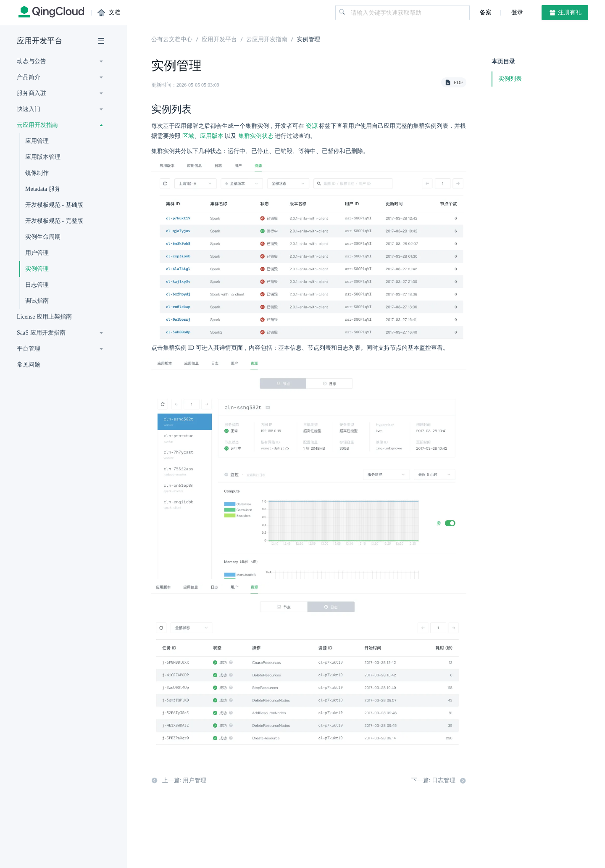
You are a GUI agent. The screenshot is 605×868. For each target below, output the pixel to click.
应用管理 (37, 141)
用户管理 (37, 253)
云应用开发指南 (37, 125)
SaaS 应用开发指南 (41, 333)
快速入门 (29, 109)
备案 (486, 12)
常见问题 (29, 365)
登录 (516, 12)
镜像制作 (37, 173)
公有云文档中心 (172, 39)
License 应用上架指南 (44, 317)
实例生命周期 (43, 237)
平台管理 (29, 349)
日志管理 (37, 285)
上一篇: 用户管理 (179, 781)
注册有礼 (565, 13)
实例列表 (510, 79)
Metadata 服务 (43, 189)
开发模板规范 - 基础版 (54, 205)
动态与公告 (32, 61)
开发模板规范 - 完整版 (54, 221)
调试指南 (37, 301)
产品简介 (29, 77)
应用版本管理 (43, 157)
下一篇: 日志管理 (439, 781)
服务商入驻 (32, 93)
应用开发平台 (39, 41)
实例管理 (37, 269)
